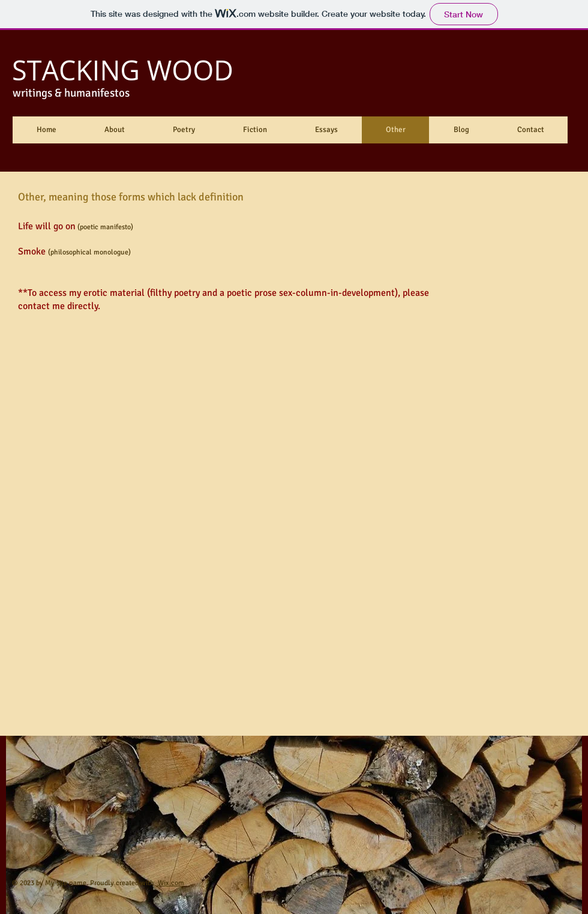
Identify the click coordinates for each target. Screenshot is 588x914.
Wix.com (170, 883)
